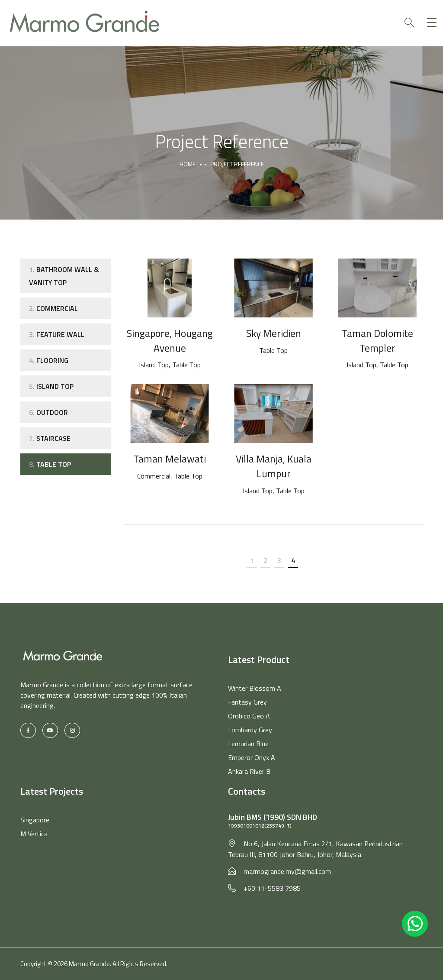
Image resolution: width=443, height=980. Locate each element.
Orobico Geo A (249, 716)
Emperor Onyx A (252, 757)
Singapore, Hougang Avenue (170, 340)
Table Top (50, 464)
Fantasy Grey (247, 702)
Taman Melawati (170, 459)
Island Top (51, 386)
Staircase (50, 438)
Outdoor (48, 412)
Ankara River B (249, 771)
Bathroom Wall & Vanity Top (64, 276)
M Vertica (34, 834)
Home (188, 164)
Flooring (49, 360)
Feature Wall (57, 334)
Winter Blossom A (255, 688)
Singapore (35, 820)
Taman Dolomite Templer (377, 340)
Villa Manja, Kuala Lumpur (274, 466)
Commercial (53, 308)
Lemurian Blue (248, 744)
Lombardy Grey (250, 730)
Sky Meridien (274, 333)
